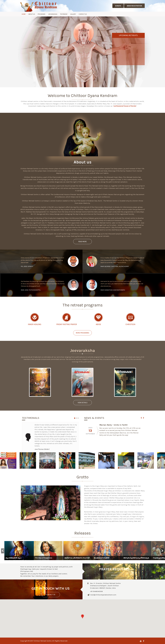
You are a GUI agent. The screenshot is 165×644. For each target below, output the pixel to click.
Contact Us (83, 14)
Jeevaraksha (53, 14)
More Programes (82, 333)
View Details (83, 403)
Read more (82, 242)
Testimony (64, 14)
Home (24, 14)
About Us (32, 14)
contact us (51, 595)
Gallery (73, 14)
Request (114, 575)
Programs (42, 14)
